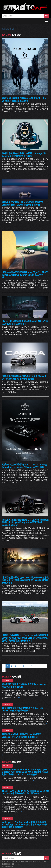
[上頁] (4, 666)
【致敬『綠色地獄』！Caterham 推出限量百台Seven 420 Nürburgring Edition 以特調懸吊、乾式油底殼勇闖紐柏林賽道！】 (25, 638)
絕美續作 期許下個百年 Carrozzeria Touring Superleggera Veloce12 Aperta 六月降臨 (24, 466)
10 (45, 666)
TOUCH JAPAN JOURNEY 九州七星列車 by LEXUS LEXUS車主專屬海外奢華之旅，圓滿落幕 (25, 792)
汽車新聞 (12, 677)
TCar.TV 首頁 (8, 29)
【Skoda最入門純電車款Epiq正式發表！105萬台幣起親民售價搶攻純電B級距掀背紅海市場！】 (25, 275)
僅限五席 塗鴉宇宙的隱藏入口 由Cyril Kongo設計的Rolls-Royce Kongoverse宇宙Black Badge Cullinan (25, 522)
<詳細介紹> (24, 111)
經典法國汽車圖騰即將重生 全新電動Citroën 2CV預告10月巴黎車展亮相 (24, 100)
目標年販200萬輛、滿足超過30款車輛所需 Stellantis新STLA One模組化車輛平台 (23, 203)
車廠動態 (12, 762)
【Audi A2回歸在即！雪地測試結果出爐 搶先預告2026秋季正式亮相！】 (25, 322)
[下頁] (4, 670)
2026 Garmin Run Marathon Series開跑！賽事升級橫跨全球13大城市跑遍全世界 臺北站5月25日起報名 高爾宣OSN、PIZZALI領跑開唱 (25, 772)
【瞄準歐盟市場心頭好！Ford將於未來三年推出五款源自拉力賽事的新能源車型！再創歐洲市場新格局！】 (25, 580)
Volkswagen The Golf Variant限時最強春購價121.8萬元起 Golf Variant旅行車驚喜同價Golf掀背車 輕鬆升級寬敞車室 (24, 824)
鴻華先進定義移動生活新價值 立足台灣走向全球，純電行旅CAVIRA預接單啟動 (24, 378)
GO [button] (46, 16)
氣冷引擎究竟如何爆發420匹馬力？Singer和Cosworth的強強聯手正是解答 (24, 155)
